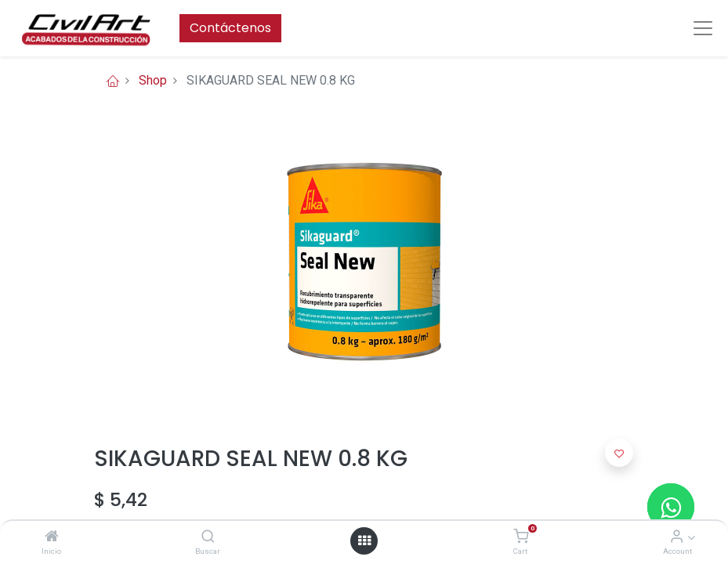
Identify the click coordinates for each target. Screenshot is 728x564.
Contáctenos (230, 28)
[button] (619, 453)
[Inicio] (52, 537)
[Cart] (521, 537)
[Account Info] (677, 537)
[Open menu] (364, 540)
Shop (153, 80)
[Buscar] (208, 537)
